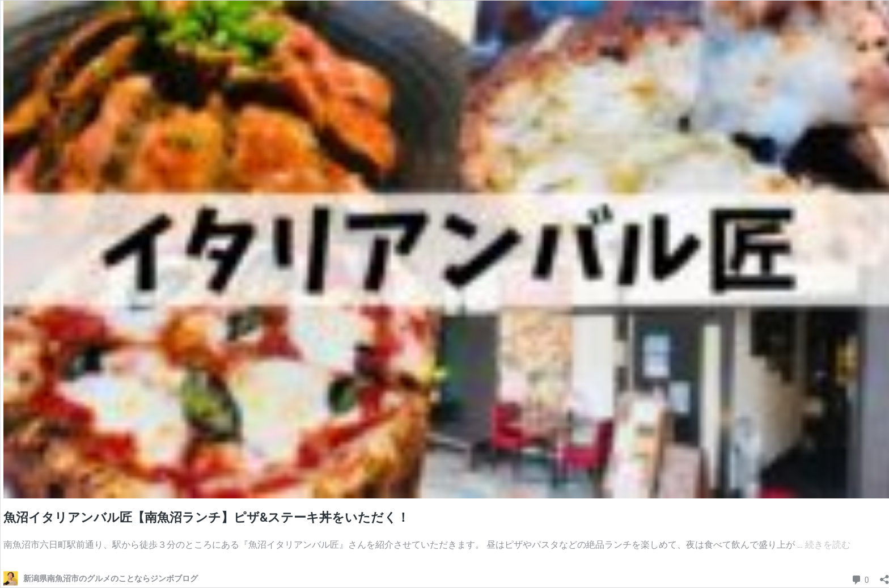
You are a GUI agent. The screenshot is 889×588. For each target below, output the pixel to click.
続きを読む (828, 545)
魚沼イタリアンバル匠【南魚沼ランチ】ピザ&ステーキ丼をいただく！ (206, 517)
